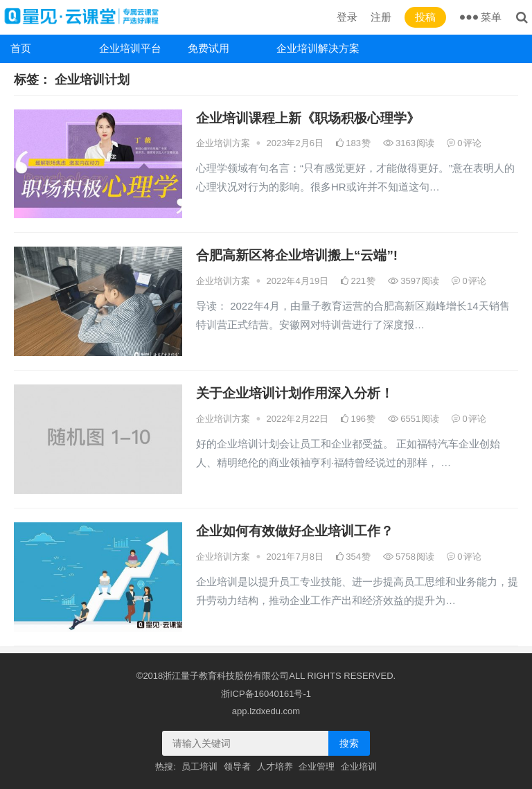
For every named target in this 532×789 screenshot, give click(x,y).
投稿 (425, 17)
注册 (381, 17)
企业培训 (359, 766)
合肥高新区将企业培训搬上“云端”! (297, 255)
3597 (414, 281)
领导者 (237, 766)
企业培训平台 (130, 48)
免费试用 (209, 48)
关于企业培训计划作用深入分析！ (295, 393)
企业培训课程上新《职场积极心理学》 (308, 118)
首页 (21, 48)
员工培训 (199, 766)
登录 (347, 17)
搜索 (349, 743)
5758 (409, 557)
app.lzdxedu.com (266, 711)
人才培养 (275, 766)
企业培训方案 (223, 143)
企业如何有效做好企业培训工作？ (295, 531)
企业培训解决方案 (316, 48)
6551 (414, 419)
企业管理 (317, 766)
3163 (409, 143)
